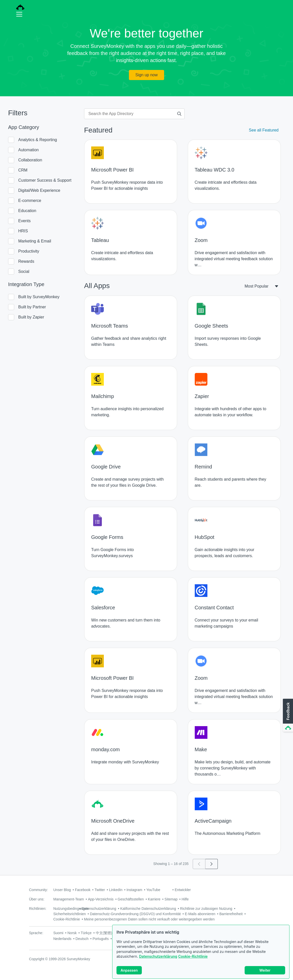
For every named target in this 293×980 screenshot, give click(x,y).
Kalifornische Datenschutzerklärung (148, 909)
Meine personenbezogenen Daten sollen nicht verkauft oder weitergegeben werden (149, 919)
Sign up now (146, 75)
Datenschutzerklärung (158, 959)
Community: (39, 890)
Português (101, 939)
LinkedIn (116, 890)
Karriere (154, 899)
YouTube (153, 890)
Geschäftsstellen (131, 899)
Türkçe (86, 933)
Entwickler (183, 890)
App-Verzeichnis (101, 899)
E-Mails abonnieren (200, 914)
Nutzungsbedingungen (71, 909)
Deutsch (82, 939)
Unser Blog (62, 890)
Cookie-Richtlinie (193, 959)
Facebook (83, 890)
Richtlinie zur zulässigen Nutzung (206, 909)
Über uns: (37, 899)
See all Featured (264, 130)
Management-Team (69, 899)
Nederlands (63, 939)
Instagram (134, 890)
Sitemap (171, 899)
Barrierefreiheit (231, 914)
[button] (287, 715)
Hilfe (185, 899)
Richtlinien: (38, 909)
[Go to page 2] (212, 864)
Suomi (58, 933)
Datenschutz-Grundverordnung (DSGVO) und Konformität (135, 914)
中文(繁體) (104, 933)
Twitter (100, 890)
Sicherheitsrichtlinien (70, 914)
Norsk (72, 933)
